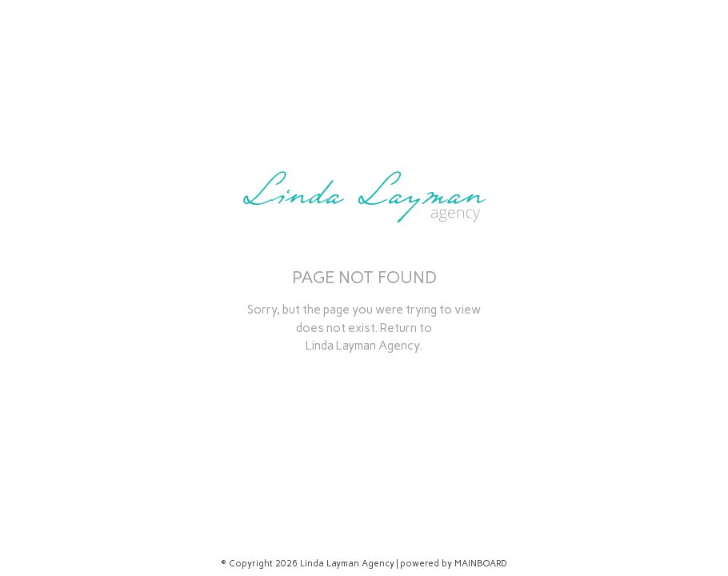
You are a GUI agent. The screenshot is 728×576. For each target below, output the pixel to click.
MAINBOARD (481, 564)
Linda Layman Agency (362, 346)
